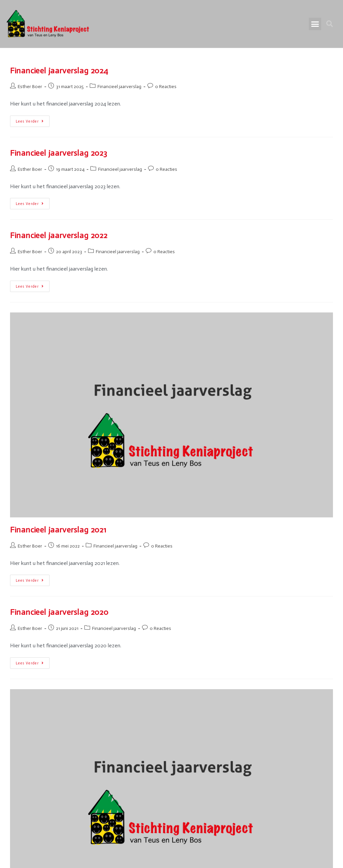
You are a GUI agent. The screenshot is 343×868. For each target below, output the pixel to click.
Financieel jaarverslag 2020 (59, 612)
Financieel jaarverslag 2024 (59, 70)
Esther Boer (30, 87)
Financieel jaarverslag (119, 87)
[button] (315, 24)
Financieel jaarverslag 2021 (58, 530)
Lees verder (33, 120)
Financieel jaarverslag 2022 (59, 235)
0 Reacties (166, 87)
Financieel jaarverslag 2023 (58, 153)
